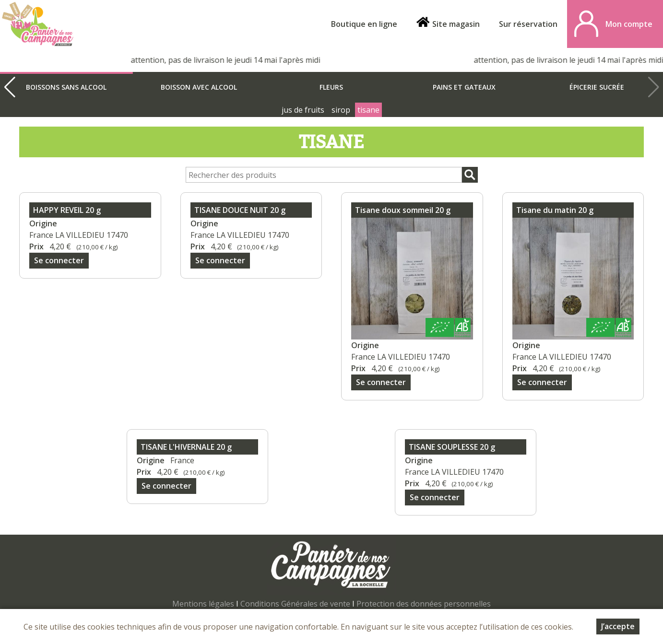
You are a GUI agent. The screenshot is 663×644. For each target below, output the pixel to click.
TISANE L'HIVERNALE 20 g (186, 447)
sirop (341, 110)
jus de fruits (303, 110)
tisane (368, 110)
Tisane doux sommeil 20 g (403, 210)
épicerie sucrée (597, 87)
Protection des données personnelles (424, 604)
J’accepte (618, 627)
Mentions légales (203, 604)
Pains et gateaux (464, 87)
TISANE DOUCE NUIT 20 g (240, 210)
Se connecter (59, 260)
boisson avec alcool (199, 87)
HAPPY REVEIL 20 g (67, 210)
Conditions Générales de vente (295, 604)
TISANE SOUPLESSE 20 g (452, 447)
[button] (10, 87)
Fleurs (331, 87)
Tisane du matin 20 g (555, 210)
